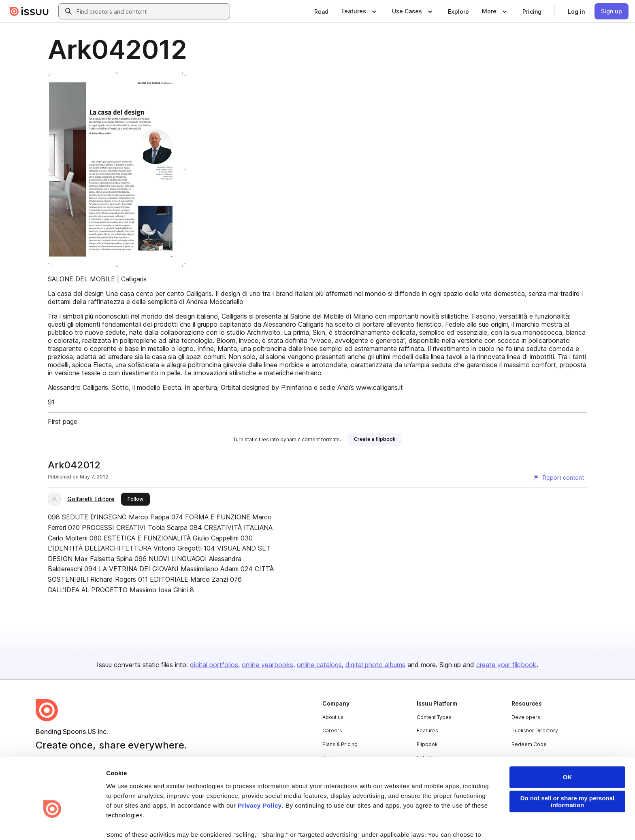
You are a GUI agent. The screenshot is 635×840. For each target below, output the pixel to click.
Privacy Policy (260, 760)
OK (568, 731)
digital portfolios (214, 665)
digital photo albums (375, 665)
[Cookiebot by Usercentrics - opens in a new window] (52, 824)
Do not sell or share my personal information (568, 756)
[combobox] (151, 11)
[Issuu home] (29, 11)
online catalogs (319, 665)
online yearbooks (267, 665)
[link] (321, 11)
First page (63, 421)
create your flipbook (506, 665)
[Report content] (558, 478)
